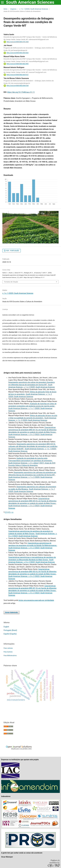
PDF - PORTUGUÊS (12, 251)
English (6, 627)
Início (5, 9)
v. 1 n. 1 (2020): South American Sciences (34, 9)
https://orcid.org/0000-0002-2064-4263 (18, 53)
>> (13, 512)
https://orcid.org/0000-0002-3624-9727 (18, 75)
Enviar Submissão (12, 612)
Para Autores (8, 652)
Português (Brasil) (10, 630)
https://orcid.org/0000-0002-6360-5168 (18, 86)
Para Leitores (8, 648)
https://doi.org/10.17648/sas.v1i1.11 (21, 92)
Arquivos (13, 9)
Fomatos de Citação (11, 282)
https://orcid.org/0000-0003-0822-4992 (18, 64)
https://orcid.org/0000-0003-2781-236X (18, 42)
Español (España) (10, 634)
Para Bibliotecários (10, 655)
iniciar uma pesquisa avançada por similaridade (36, 600)
